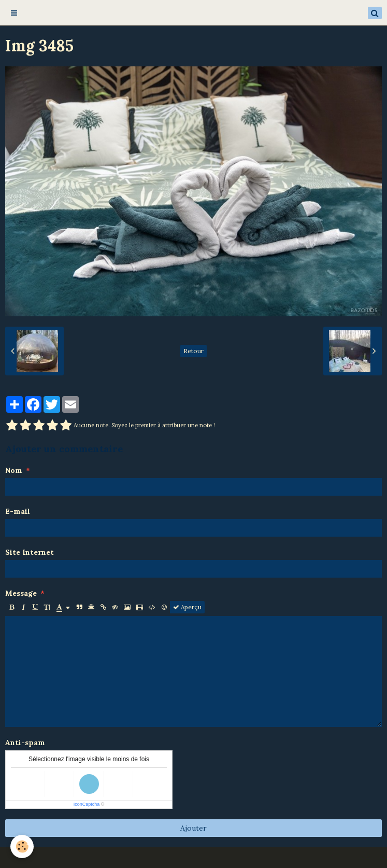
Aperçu (187, 607)
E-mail (18, 511)
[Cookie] (22, 846)
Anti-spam (25, 743)
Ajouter (193, 828)
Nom (14, 470)
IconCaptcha (87, 804)
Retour (193, 351)
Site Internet (30, 552)
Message (21, 593)
